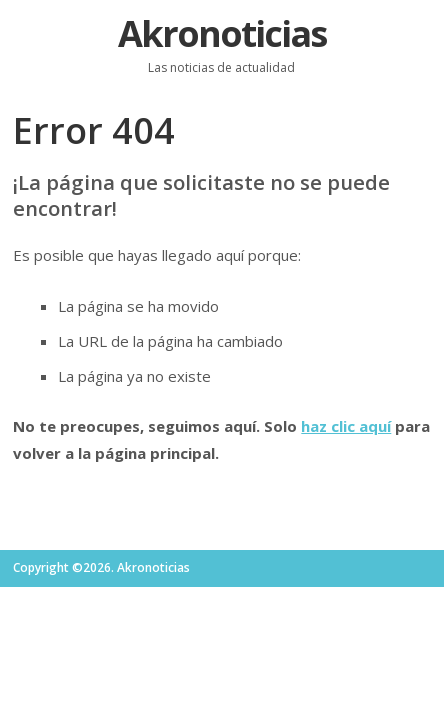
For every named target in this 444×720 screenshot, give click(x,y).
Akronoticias (222, 33)
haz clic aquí (346, 426)
